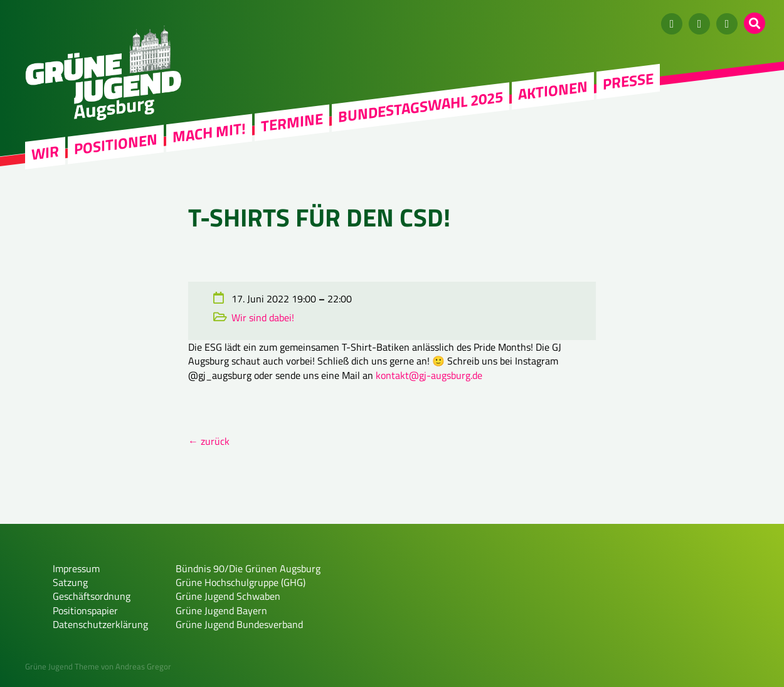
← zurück (209, 441)
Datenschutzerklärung (100, 624)
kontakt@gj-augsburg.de (429, 375)
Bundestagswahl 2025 (421, 107)
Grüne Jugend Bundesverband (239, 624)
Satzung (70, 582)
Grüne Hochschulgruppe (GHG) (241, 582)
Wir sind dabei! (263, 317)
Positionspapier (85, 610)
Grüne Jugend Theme (62, 666)
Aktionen (553, 90)
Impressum (76, 568)
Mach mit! (209, 132)
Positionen (116, 144)
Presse (628, 81)
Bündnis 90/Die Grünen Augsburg (248, 568)
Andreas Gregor (143, 666)
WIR (45, 153)
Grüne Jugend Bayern (221, 610)
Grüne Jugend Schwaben (228, 596)
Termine (292, 122)
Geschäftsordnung (92, 596)
